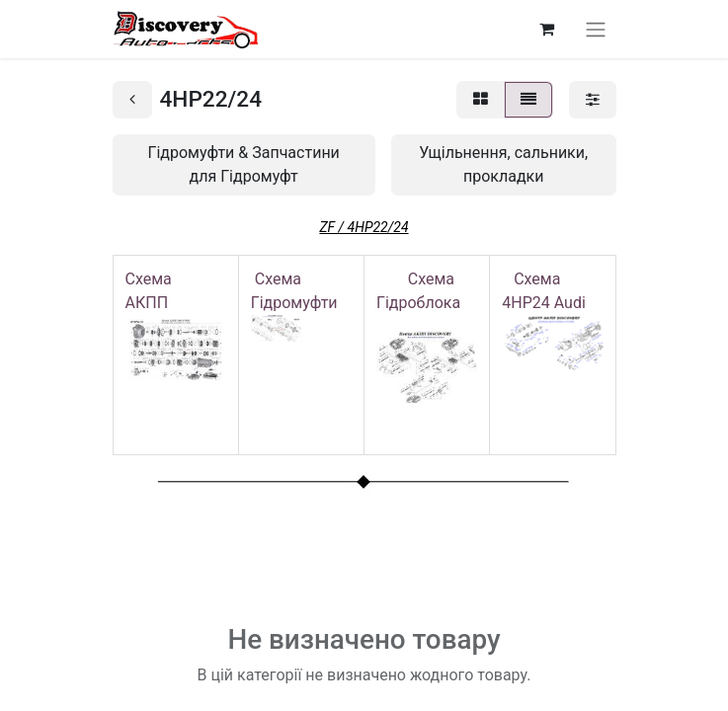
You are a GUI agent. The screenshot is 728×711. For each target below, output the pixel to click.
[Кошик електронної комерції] (547, 29)
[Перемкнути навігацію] (596, 29)
